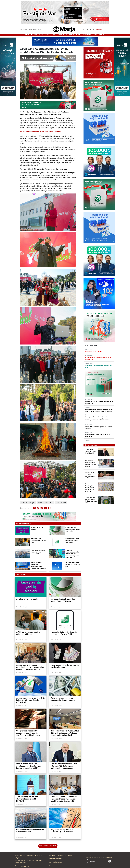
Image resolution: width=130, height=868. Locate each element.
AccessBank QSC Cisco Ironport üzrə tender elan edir (73, 564)
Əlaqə (39, 29)
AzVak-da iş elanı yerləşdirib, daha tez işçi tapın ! (38, 541)
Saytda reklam (32, 29)
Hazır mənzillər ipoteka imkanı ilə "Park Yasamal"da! (38, 552)
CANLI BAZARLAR (99, 35)
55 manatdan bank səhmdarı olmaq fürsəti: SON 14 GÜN (73, 529)
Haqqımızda (24, 29)
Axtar (99, 30)
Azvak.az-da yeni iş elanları (94, 352)
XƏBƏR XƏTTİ (87, 35)
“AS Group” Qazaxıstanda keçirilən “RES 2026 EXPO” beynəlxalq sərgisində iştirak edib (72, 554)
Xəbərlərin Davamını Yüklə (48, 846)
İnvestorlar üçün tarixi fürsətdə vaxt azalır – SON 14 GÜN (72, 541)
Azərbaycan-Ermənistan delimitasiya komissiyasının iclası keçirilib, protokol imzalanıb (97, 419)
